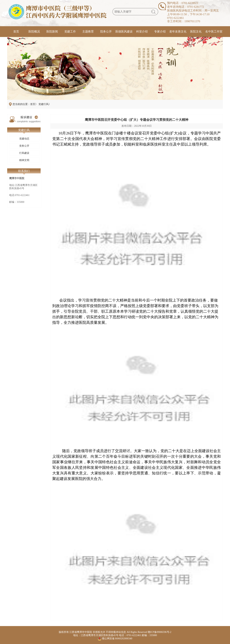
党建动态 (24, 139)
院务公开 (106, 31)
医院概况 (34, 31)
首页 (16, 31)
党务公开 (24, 146)
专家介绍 (160, 31)
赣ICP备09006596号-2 (159, 632)
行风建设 (24, 153)
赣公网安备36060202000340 (117, 639)
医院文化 (196, 31)
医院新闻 (52, 31)
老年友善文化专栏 (178, 33)
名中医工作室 (214, 31)
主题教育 (88, 31)
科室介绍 (142, 31)
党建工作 (70, 31)
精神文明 (24, 160)
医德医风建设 (124, 31)
